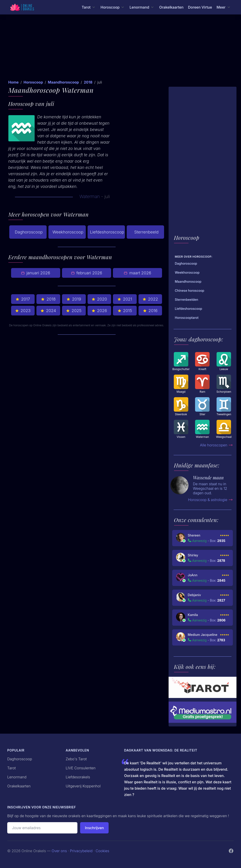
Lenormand (17, 777)
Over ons (59, 851)
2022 (150, 299)
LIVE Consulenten (81, 768)
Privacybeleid (81, 851)
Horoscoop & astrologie (210, 500)
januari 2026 (36, 273)
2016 (150, 311)
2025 (74, 311)
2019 (74, 299)
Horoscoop (33, 82)
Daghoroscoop (29, 232)
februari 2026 (87, 273)
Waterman (90, 196)
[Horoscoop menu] (113, 7)
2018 (88, 82)
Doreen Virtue (200, 7)
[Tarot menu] (89, 7)
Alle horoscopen (216, 445)
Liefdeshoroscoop (107, 232)
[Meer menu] (224, 7)
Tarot (12, 768)
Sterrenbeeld (145, 232)
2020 (99, 299)
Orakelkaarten (171, 7)
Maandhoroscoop (63, 82)
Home (14, 82)
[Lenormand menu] (142, 7)
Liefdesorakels (78, 777)
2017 (23, 299)
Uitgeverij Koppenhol (83, 786)
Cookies (103, 851)
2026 (99, 311)
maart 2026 (137, 273)
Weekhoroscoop (68, 232)
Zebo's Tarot (76, 759)
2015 (125, 311)
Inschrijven (94, 828)
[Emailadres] (42, 828)
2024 (48, 311)
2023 (23, 311)
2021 (125, 299)
